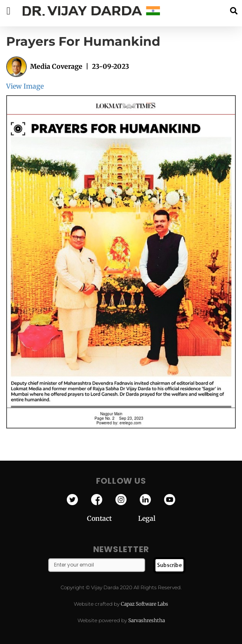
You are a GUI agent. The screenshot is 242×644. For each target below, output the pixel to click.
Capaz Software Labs (144, 604)
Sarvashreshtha (147, 620)
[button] (234, 11)
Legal (147, 518)
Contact (113, 518)
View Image (25, 86)
